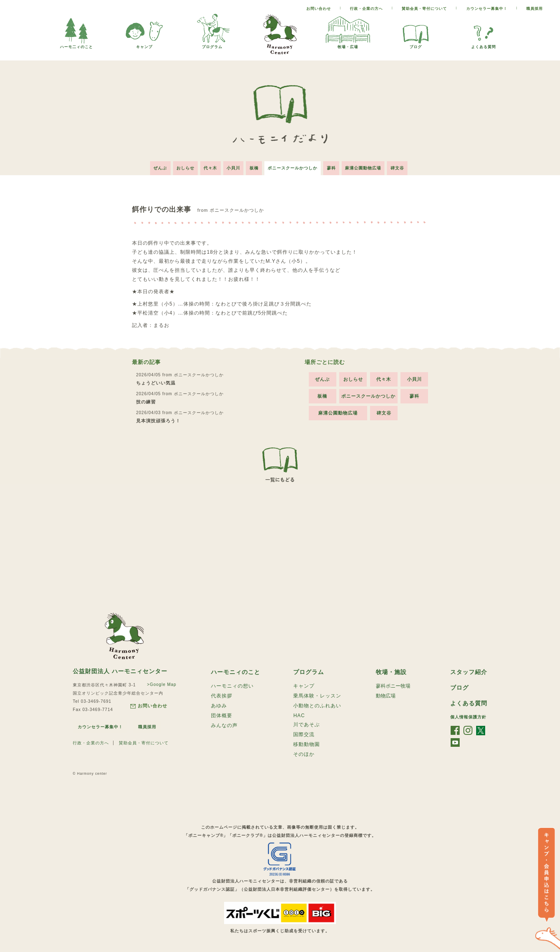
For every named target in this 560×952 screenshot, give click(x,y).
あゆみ (219, 706)
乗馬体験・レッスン (317, 695)
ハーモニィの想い (232, 685)
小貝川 (232, 166)
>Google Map (161, 683)
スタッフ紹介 (469, 671)
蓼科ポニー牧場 (393, 685)
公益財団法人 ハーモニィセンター (120, 669)
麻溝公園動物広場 (368, 166)
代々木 (208, 166)
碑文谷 (403, 166)
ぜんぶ (155, 166)
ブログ (416, 45)
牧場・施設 (391, 671)
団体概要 (222, 716)
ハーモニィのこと (236, 671)
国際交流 (304, 735)
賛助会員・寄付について (424, 9)
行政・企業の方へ (366, 9)
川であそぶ (307, 725)
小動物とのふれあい (317, 706)
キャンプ (144, 45)
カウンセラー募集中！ (487, 9)
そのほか (304, 756)
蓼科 (334, 166)
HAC (299, 716)
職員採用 (535, 9)
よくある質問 (484, 45)
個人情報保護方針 (468, 717)
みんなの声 (224, 726)
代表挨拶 (222, 695)
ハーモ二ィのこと (76, 45)
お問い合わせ (319, 9)
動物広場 (386, 695)
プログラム (212, 45)
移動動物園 (307, 746)
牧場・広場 (348, 45)
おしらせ (181, 166)
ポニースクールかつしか (294, 166)
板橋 (254, 166)
